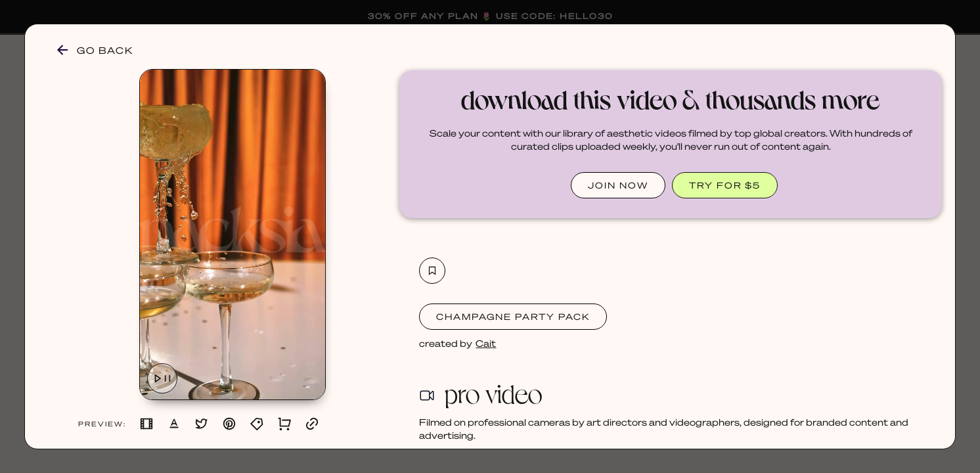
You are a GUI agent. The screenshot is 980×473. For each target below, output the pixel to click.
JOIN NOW (618, 185)
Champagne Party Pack (513, 316)
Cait (486, 343)
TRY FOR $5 (725, 185)
